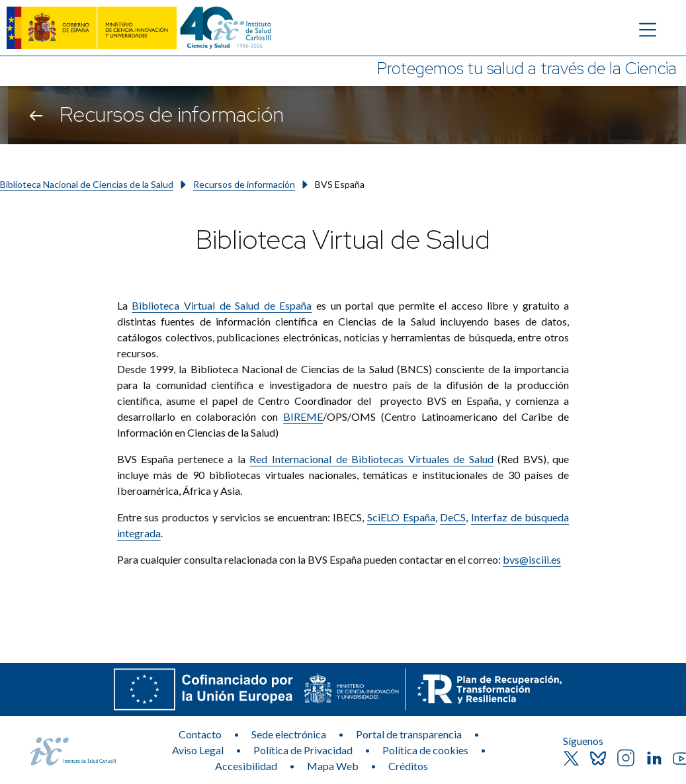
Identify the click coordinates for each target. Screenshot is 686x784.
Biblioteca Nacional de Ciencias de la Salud (87, 184)
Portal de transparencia (409, 734)
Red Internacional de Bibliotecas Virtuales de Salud (371, 459)
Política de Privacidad (303, 750)
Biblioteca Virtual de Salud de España (222, 305)
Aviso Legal (198, 750)
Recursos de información (244, 184)
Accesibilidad (246, 766)
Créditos (408, 766)
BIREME (303, 416)
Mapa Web (333, 766)
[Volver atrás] (36, 115)
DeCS (453, 517)
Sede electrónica (289, 734)
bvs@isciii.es (532, 559)
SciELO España (401, 517)
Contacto (200, 734)
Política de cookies (425, 750)
